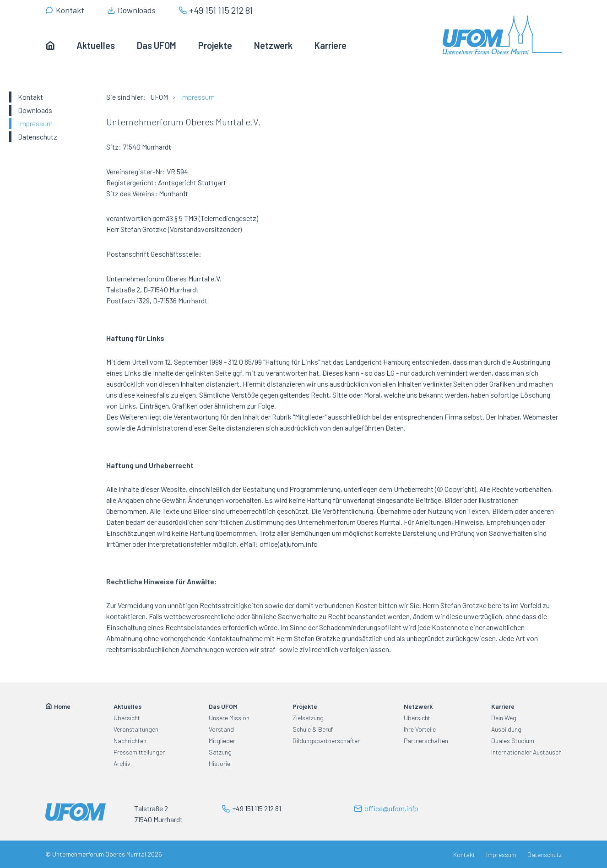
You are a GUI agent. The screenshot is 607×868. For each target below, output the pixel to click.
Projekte (305, 706)
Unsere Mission (229, 718)
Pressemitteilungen (140, 752)
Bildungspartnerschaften (327, 741)
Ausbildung (506, 729)
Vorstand (221, 729)
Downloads (35, 110)
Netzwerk (418, 706)
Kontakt (30, 97)
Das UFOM (223, 706)
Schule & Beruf (313, 729)
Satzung (220, 752)
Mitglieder (222, 741)
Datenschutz (38, 137)
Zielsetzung (308, 718)
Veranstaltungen (136, 729)
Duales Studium (513, 741)
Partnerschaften (426, 741)
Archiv (122, 763)
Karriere (503, 706)
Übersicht (127, 718)
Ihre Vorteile (420, 729)
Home (62, 706)
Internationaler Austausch (526, 752)
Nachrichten (130, 741)
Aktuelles (127, 706)
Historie (219, 763)
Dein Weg (504, 718)
